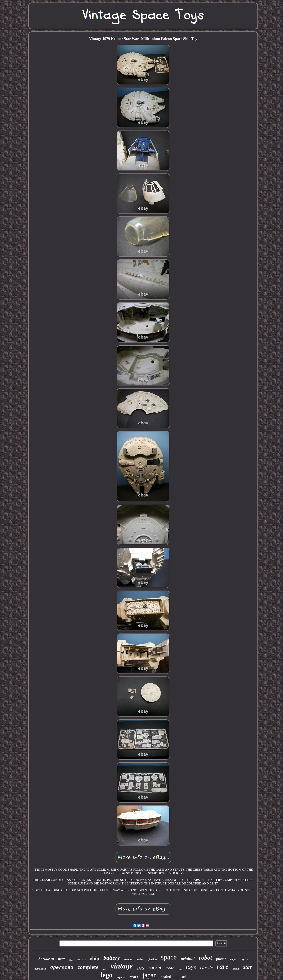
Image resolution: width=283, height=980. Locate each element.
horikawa (46, 959)
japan (150, 975)
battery (112, 958)
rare (223, 966)
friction (153, 959)
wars (134, 976)
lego (107, 975)
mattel (181, 977)
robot (205, 958)
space (169, 957)
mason (82, 959)
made (170, 968)
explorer (121, 977)
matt (61, 959)
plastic (221, 959)
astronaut (40, 969)
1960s (141, 968)
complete (88, 967)
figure (244, 959)
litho (71, 960)
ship (95, 958)
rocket (155, 967)
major (233, 959)
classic (206, 968)
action (140, 959)
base (180, 969)
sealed (166, 977)
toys (191, 967)
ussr (105, 969)
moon (236, 969)
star (248, 967)
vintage (122, 966)
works (128, 959)
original (188, 959)
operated (62, 968)
